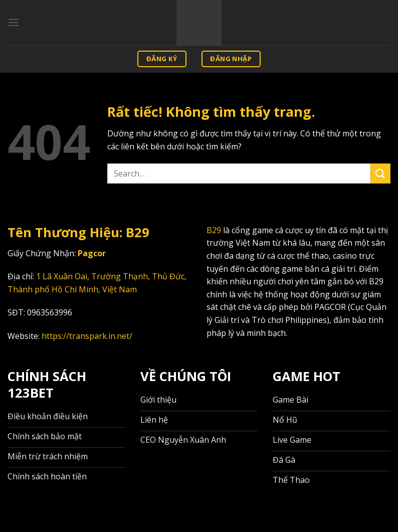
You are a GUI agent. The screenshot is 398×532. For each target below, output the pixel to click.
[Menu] (14, 22)
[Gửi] (380, 173)
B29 (214, 230)
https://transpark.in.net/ (87, 336)
